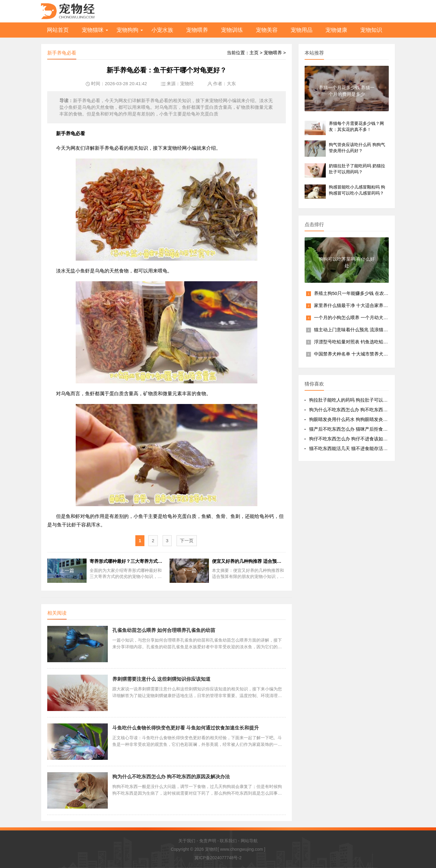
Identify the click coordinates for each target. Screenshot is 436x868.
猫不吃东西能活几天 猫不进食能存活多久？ (353, 448)
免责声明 (208, 841)
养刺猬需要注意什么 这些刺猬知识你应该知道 (161, 679)
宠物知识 (371, 30)
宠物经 (187, 83)
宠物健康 (336, 30)
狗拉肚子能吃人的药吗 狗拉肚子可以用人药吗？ (357, 400)
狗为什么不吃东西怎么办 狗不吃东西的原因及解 (357, 410)
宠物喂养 (197, 30)
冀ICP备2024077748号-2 (218, 858)
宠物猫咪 (93, 30)
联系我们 (228, 841)
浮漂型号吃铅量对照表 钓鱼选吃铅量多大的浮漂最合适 (369, 342)
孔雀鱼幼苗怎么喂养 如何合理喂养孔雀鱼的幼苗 (164, 630)
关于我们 (187, 841)
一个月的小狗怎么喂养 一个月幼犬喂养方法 (358, 317)
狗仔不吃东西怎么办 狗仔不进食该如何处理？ (355, 439)
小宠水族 (162, 30)
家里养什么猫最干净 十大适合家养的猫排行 (358, 305)
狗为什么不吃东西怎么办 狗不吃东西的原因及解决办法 (171, 777)
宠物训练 (232, 30)
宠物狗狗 (127, 30)
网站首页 (58, 30)
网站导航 (249, 841)
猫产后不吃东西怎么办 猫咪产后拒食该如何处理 (357, 429)
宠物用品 (302, 30)
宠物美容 (267, 30)
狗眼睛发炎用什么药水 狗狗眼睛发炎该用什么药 (357, 419)
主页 (254, 53)
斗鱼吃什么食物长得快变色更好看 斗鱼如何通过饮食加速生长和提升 (186, 728)
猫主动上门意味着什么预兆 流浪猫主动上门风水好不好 (369, 330)
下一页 (187, 541)
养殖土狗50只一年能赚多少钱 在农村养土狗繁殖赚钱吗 (369, 293)
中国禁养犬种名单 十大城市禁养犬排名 (353, 354)
